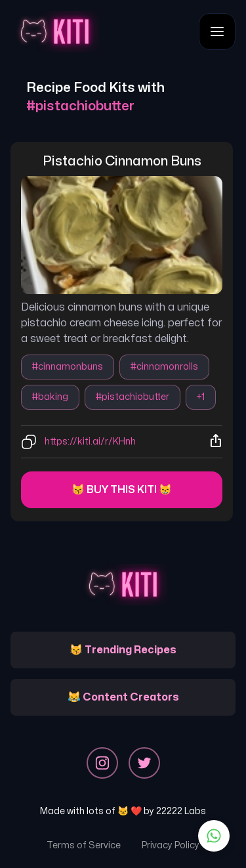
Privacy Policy (171, 845)
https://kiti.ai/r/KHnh (90, 442)
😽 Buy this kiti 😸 (122, 490)
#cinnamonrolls (164, 367)
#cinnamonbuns (68, 367)
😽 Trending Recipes (123, 650)
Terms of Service (84, 845)
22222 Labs (181, 811)
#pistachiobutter (133, 397)
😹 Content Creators (123, 697)
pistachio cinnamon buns (122, 161)
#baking (50, 397)
